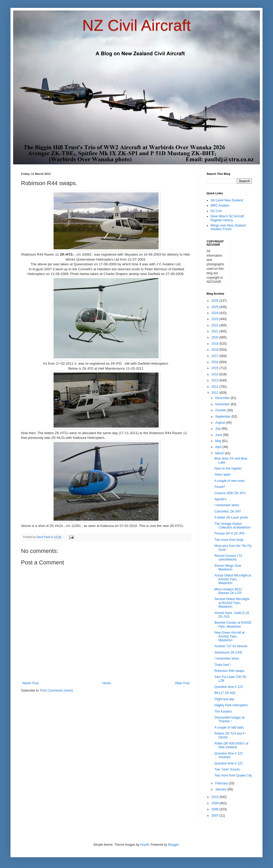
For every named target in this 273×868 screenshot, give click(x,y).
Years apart (222, 475)
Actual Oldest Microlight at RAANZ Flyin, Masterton (233, 579)
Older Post (182, 683)
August (221, 423)
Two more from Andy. (229, 540)
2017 (216, 356)
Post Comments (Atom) (57, 691)
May (219, 441)
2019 (216, 344)
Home (107, 683)
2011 (216, 393)
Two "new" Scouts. (227, 769)
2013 (216, 380)
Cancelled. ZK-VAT (228, 511)
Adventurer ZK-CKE (228, 653)
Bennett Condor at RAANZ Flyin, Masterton (233, 624)
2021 (216, 331)
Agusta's (220, 499)
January (221, 789)
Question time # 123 (229, 687)
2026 (216, 301)
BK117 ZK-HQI (225, 693)
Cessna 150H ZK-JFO (230, 493)
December (223, 398)
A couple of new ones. (230, 481)
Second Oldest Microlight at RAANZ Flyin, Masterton (232, 603)
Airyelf (145, 845)
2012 (216, 387)
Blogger (173, 845)
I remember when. (227, 505)
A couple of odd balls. (229, 727)
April (219, 447)
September (223, 417)
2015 (216, 368)
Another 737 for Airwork (231, 646)
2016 (216, 362)
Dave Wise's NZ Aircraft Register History (227, 218)
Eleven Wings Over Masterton (228, 568)
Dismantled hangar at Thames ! (229, 719)
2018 (216, 350)
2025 (216, 307)
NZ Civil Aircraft (136, 25)
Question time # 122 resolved (229, 755)
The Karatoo (223, 711)
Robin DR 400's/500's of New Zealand (231, 745)
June (219, 435)
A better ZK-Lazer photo (231, 517)
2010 (216, 797)
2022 (216, 325)
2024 (216, 313)
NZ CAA (216, 211)
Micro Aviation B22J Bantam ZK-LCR (228, 591)
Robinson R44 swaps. (230, 671)
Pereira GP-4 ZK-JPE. (230, 533)
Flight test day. (225, 699)
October (221, 410)
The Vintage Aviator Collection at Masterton (233, 526)
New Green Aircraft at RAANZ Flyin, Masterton (230, 636)
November (223, 404)
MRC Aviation (220, 206)
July (219, 429)
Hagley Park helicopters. (232, 705)
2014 (216, 374)
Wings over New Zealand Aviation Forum (228, 227)
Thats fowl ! (222, 665)
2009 (216, 803)
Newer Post (30, 683)
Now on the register (228, 468)
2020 (216, 337)
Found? (220, 487)
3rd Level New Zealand (227, 200)
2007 (216, 816)
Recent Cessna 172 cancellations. (228, 558)
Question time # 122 (229, 763)
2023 (216, 319)
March (220, 453)
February (222, 783)
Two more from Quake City (233, 775)
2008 (216, 809)
